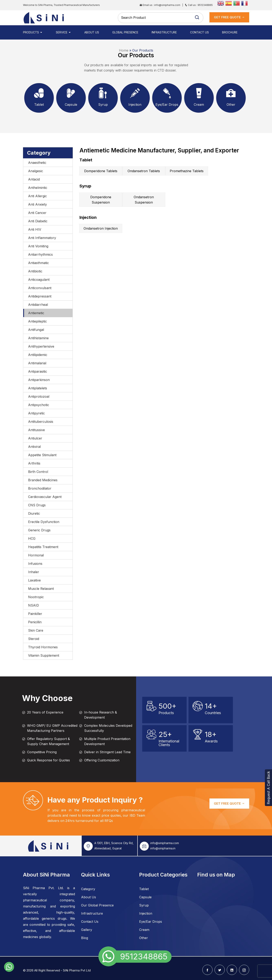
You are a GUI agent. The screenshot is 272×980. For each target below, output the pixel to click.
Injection (146, 913)
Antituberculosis (41, 422)
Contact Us (199, 32)
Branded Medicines (43, 480)
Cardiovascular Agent (45, 497)
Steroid (34, 639)
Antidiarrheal (38, 305)
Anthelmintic (38, 188)
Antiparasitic (38, 371)
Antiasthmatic (39, 263)
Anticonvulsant (40, 288)
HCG (32, 538)
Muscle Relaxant (41, 589)
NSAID (34, 605)
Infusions (35, 564)
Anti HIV (35, 229)
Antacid (34, 179)
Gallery (87, 930)
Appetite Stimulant (42, 455)
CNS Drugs (37, 505)
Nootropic (36, 597)
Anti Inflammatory (42, 238)
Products (33, 32)
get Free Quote (229, 17)
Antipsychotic (39, 405)
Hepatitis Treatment (43, 547)
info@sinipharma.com (165, 843)
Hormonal (36, 555)
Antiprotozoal (39, 396)
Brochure (230, 32)
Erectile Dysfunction (44, 522)
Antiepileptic (37, 321)
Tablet (144, 889)
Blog (85, 938)
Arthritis (34, 463)
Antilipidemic (38, 355)
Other (144, 938)
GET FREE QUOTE (229, 803)
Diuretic (34, 513)
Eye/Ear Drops (151, 922)
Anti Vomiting (38, 246)
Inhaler (34, 572)
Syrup (144, 905)
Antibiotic (35, 271)
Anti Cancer (37, 213)
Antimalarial (37, 363)
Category (88, 889)
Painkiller (35, 614)
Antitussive (36, 430)
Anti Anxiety (37, 204)
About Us (92, 32)
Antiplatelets (38, 388)
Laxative (34, 580)
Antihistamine (38, 338)
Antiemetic (36, 313)
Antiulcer (35, 438)
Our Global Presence (97, 905)
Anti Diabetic (38, 221)
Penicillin (35, 622)
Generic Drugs (39, 530)
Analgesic (36, 171)
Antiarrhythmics (40, 254)
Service (63, 32)
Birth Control (38, 472)
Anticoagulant (39, 280)
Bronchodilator (40, 488)
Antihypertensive (41, 346)
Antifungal (36, 330)
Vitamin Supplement (44, 655)
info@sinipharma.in (163, 848)
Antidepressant (40, 296)
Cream (144, 930)
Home (124, 50)
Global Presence (125, 32)
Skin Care (36, 630)
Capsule (145, 897)
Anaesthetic (37, 163)
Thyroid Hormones (43, 647)
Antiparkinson (39, 380)
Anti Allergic (37, 196)
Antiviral (34, 447)
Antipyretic (36, 413)
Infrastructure (164, 32)
